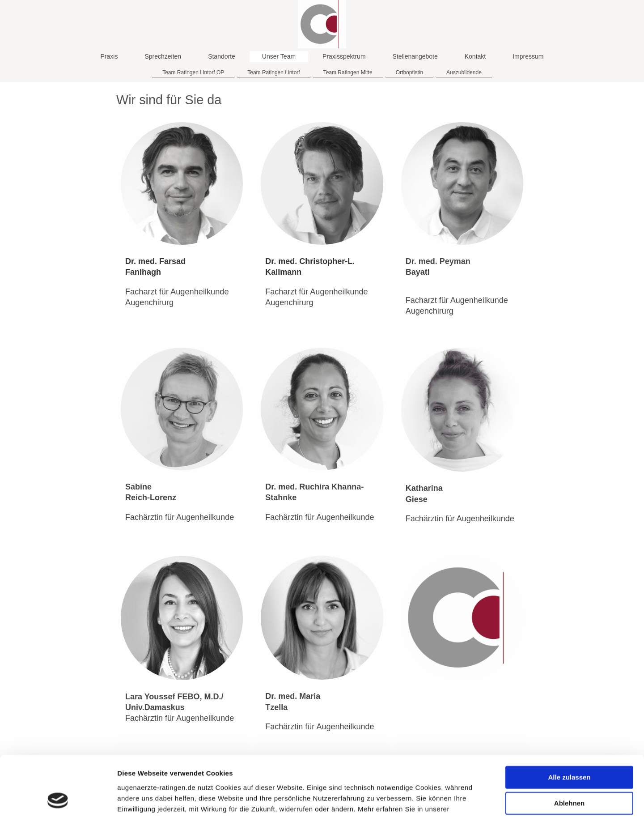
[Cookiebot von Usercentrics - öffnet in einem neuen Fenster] (58, 800)
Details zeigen (140, 799)
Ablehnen (569, 747)
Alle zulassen (569, 721)
